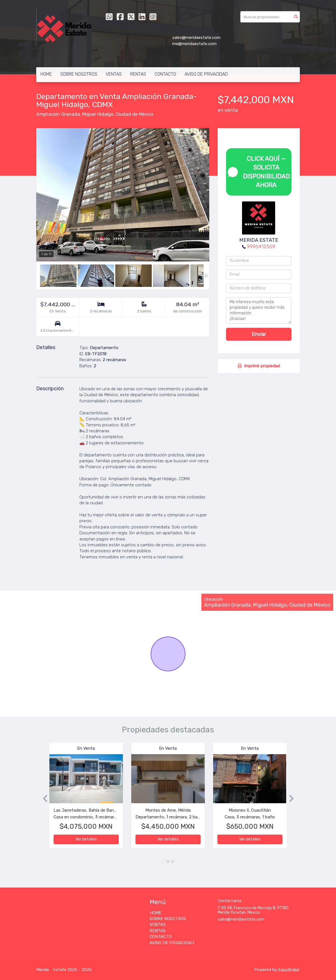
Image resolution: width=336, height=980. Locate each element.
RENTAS (138, 74)
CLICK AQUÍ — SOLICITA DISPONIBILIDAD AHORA (259, 172)
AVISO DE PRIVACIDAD (206, 74)
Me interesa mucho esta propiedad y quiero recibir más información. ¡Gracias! (259, 310)
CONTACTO (165, 74)
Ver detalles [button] (86, 839)
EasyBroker (289, 970)
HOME (46, 74)
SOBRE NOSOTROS (79, 74)
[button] (43, 798)
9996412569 (261, 247)
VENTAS (114, 74)
